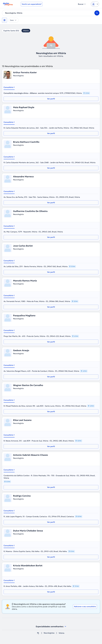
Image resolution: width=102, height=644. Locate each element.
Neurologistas (49, 633)
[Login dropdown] (95, 4)
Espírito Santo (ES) (11, 31)
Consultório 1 (9, 87)
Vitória (26, 31)
